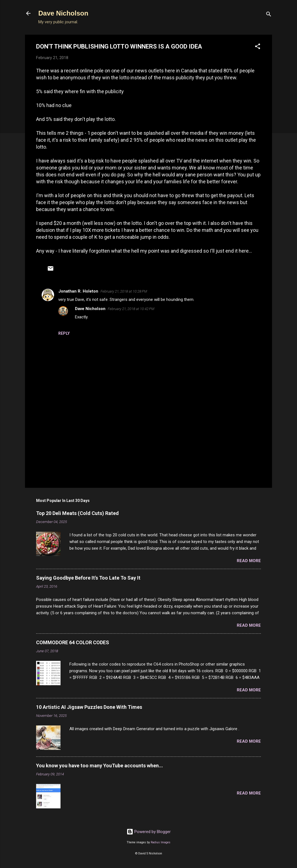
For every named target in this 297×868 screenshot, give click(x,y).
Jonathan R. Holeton (78, 291)
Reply (64, 333)
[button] (258, 47)
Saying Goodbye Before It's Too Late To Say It (88, 578)
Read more (249, 561)
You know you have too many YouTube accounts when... (100, 766)
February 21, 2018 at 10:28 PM (124, 291)
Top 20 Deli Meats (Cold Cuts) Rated (77, 513)
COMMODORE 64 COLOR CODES (73, 642)
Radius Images (161, 842)
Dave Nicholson (63, 13)
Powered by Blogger (149, 832)
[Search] (269, 15)
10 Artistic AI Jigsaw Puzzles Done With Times (89, 707)
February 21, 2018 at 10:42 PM (131, 309)
